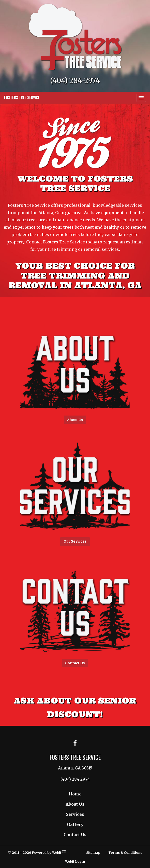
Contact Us (75, 835)
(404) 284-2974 (75, 80)
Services (75, 814)
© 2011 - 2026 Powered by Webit (37, 852)
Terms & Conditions (125, 852)
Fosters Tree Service (22, 98)
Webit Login (75, 861)
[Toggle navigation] (141, 98)
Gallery (75, 824)
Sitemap (93, 852)
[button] (75, 365)
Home (75, 794)
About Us (75, 804)
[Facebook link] (75, 743)
